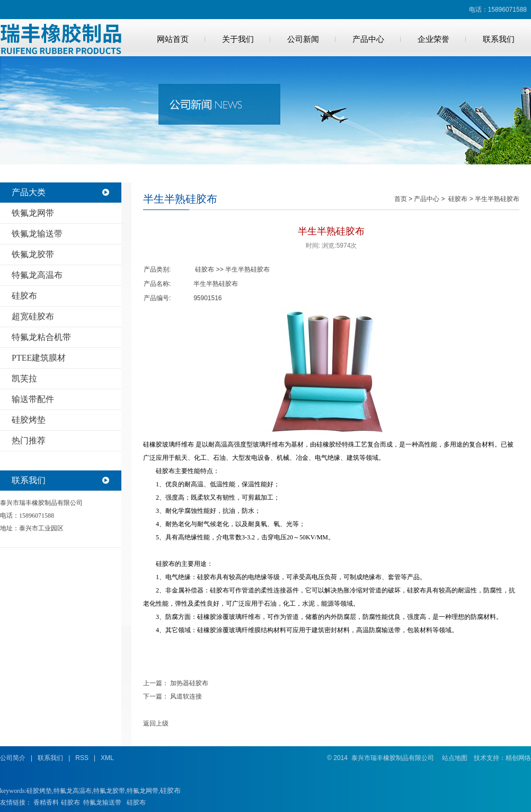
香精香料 (46, 802)
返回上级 (156, 723)
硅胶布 (24, 296)
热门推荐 (29, 440)
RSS (82, 758)
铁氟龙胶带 (33, 254)
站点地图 (455, 758)
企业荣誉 (433, 39)
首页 (401, 199)
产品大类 (29, 192)
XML (107, 758)
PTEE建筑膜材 (39, 358)
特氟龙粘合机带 (41, 337)
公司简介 (13, 758)
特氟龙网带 (143, 791)
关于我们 (238, 39)
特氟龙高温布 (37, 275)
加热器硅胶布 (189, 683)
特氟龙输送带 (102, 802)
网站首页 (173, 39)
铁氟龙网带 (33, 213)
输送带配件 (33, 399)
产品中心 (368, 39)
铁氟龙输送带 (37, 234)
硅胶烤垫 (29, 420)
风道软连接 (186, 696)
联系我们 (499, 39)
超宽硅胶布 (33, 316)
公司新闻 (303, 39)
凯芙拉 (24, 378)
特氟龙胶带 (109, 791)
